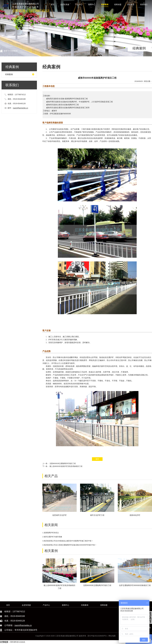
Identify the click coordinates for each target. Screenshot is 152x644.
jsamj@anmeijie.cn (21, 108)
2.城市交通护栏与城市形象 (52, 537)
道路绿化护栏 (135, 515)
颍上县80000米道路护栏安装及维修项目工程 (66, 466)
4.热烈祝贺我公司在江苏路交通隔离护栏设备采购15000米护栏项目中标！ (69, 545)
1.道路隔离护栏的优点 (51, 533)
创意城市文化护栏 (60, 515)
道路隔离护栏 (70, 99)
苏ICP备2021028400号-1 (97, 636)
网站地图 (112, 636)
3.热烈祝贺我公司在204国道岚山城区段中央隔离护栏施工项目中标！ (68, 541)
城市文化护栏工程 (97, 515)
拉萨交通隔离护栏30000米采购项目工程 (135, 585)
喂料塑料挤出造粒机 (18, 642)
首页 (5, 51)
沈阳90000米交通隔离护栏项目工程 (63, 463)
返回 (97, 459)
